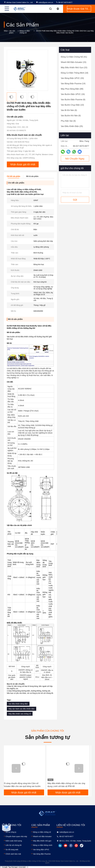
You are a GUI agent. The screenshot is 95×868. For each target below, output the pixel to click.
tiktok (82, 846)
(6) (73, 100)
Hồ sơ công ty (11, 832)
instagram (76, 846)
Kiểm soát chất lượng (14, 841)
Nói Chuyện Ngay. (75, 159)
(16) (73, 94)
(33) (72, 78)
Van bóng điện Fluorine (42, 854)
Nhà (5, 31)
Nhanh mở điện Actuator (42, 836)
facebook (71, 846)
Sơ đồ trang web (12, 850)
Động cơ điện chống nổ (25, 32)
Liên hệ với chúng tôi (14, 845)
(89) (72, 89)
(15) (74, 62)
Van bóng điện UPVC (41, 850)
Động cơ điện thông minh (43, 845)
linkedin (60, 846)
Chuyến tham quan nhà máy (16, 836)
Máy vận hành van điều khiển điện (22, 709)
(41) (74, 57)
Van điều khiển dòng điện (18, 704)
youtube (65, 846)
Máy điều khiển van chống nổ (20, 714)
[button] (16, 768)
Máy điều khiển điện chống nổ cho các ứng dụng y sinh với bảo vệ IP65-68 (68, 785)
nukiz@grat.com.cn (45, 2)
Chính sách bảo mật (13, 854)
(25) (72, 126)
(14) (73, 84)
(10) (72, 105)
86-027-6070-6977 (64, 2)
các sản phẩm (12, 32)
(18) (75, 73)
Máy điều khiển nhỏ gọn (42, 841)
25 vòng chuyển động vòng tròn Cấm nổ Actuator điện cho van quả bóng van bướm (24, 785)
